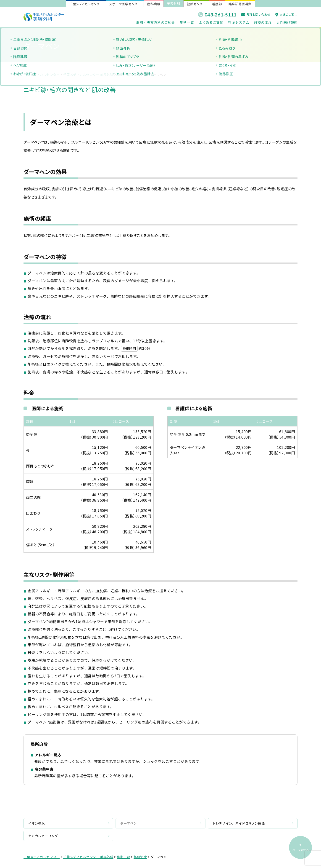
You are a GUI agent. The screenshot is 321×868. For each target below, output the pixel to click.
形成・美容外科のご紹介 (155, 22)
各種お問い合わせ (256, 15)
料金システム (239, 22)
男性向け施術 (287, 22)
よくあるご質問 (211, 22)
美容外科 (174, 3)
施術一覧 (187, 22)
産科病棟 (154, 4)
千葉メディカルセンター (86, 4)
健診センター (196, 4)
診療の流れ (263, 22)
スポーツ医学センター (125, 4)
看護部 (217, 4)
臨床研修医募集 (240, 4)
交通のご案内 (286, 15)
